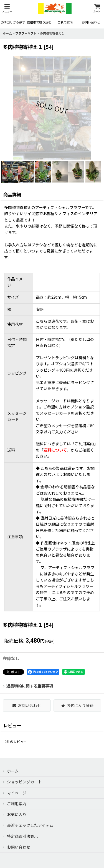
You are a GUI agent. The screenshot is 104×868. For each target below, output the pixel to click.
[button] (7, 8)
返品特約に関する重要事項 (28, 686)
